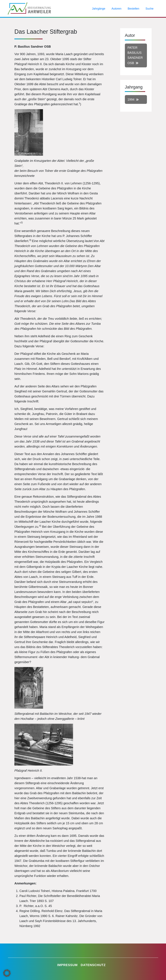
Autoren (116, 9)
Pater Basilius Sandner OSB (135, 55)
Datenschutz (93, 965)
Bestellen (133, 9)
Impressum (67, 965)
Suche (149, 9)
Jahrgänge (99, 9)
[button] (7, 973)
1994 (131, 99)
